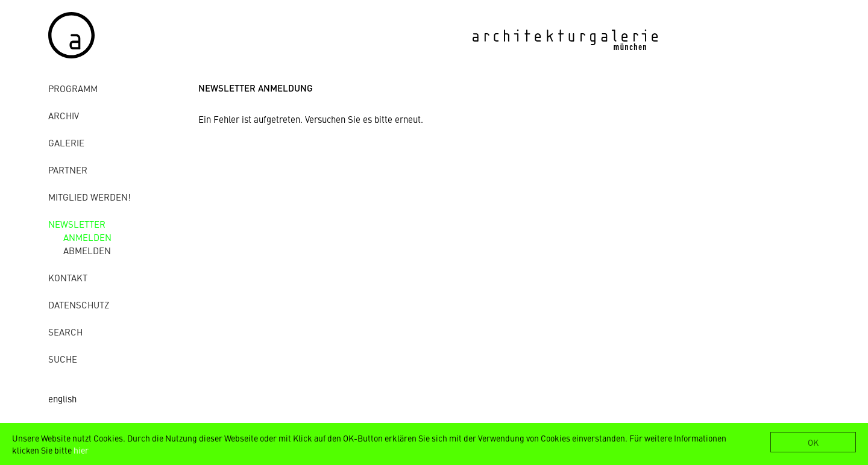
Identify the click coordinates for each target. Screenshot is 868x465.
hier (81, 450)
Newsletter (77, 224)
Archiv (64, 115)
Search (65, 332)
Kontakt (68, 277)
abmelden (87, 250)
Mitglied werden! (90, 197)
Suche (63, 359)
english (62, 398)
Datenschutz (79, 304)
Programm (73, 88)
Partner (68, 170)
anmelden (87, 237)
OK (813, 442)
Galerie (66, 142)
